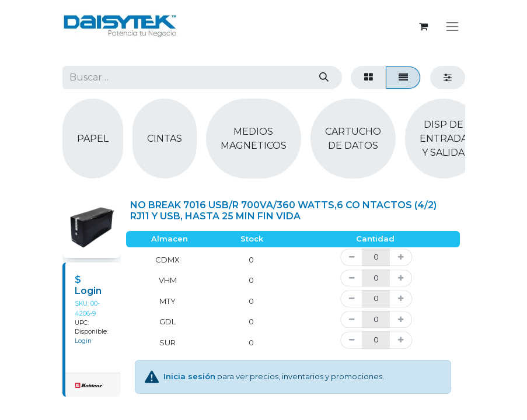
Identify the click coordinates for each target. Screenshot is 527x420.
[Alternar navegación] (452, 26)
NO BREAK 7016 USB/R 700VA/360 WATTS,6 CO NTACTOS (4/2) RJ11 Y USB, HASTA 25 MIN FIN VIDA (283, 211)
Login (88, 291)
